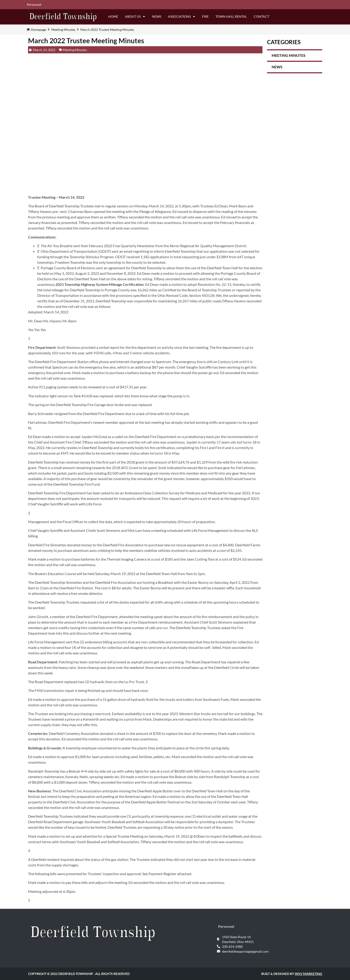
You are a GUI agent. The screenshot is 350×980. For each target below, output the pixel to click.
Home (113, 16)
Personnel (34, 4)
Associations (182, 17)
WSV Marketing (309, 974)
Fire (205, 16)
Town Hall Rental (231, 16)
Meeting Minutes (63, 30)
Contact (261, 16)
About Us (135, 17)
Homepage (38, 30)
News (157, 16)
